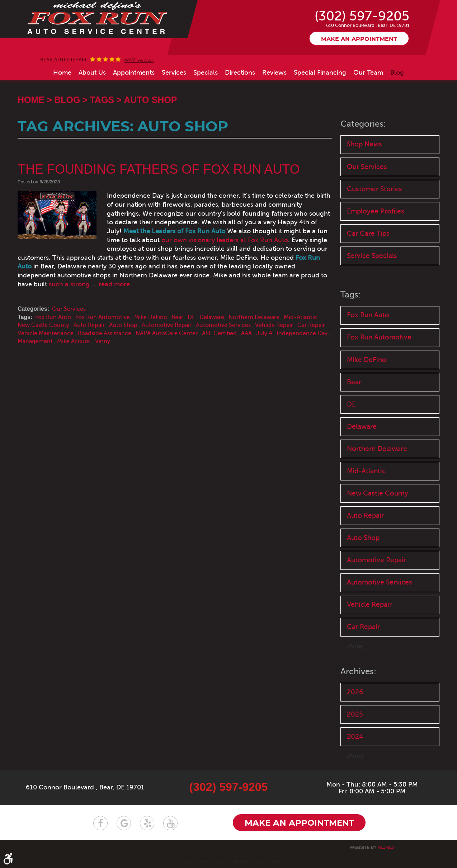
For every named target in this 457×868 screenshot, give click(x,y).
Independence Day (302, 333)
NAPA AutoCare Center (167, 333)
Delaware (212, 317)
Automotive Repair (167, 325)
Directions (240, 72)
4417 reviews (139, 61)
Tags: (351, 295)
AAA (246, 333)
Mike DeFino (151, 317)
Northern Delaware (254, 317)
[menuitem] (62, 72)
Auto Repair (89, 325)
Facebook (100, 823)
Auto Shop (150, 100)
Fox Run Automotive (103, 317)
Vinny (103, 341)
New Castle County (43, 325)
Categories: (363, 124)
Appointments (134, 72)
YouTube (170, 823)
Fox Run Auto (53, 317)
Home (62, 72)
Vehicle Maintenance (46, 333)
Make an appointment (359, 39)
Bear (177, 317)
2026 (355, 692)
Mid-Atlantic (300, 317)
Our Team (368, 72)
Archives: (358, 672)
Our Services (69, 309)
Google (124, 823)
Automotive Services (223, 325)
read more (114, 284)
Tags (102, 100)
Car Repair (311, 325)
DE (191, 317)
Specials (206, 72)
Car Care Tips (368, 233)
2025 (355, 714)
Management (35, 341)
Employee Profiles (376, 211)
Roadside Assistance (105, 333)
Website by (372, 847)
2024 (355, 736)
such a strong (69, 284)
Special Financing (320, 72)
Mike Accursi (74, 341)
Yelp (147, 823)
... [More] (352, 646)
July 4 (264, 333)
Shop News (364, 144)
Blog (397, 72)
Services (174, 72)
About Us (92, 72)
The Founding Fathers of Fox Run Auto (159, 169)
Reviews (274, 72)
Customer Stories (374, 189)
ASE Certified (219, 333)
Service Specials (372, 256)
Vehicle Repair (274, 325)
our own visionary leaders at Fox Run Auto (224, 240)
